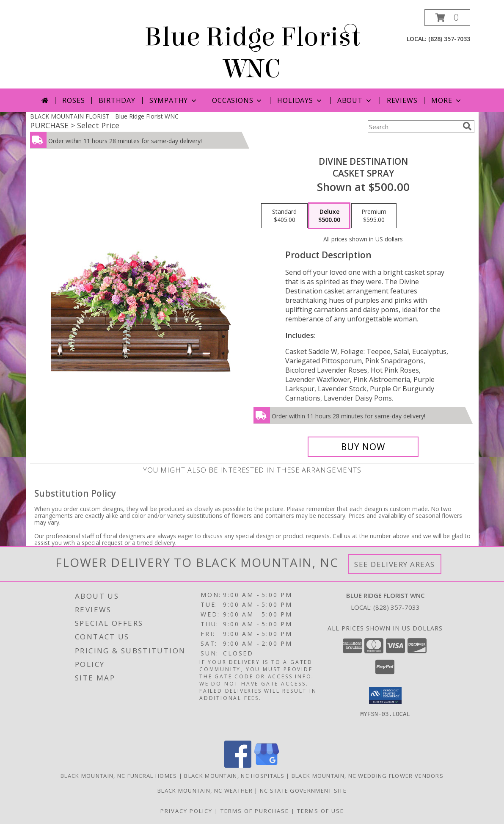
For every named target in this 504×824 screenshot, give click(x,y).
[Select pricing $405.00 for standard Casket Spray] (284, 216)
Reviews (402, 100)
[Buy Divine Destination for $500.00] (363, 447)
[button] (447, 18)
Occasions (238, 100)
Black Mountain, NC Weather (205, 791)
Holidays (300, 100)
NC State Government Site (303, 791)
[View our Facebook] (238, 765)
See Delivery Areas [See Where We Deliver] (395, 564)
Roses (73, 100)
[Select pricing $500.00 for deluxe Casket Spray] (329, 216)
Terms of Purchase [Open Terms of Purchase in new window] (255, 811)
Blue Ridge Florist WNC (252, 53)
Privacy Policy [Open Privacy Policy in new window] (186, 811)
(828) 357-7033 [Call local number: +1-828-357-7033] (449, 39)
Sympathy (174, 100)
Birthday (117, 100)
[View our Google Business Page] (267, 765)
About (355, 100)
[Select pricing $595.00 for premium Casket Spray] (374, 216)
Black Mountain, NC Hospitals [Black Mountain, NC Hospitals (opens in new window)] (234, 776)
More (447, 100)
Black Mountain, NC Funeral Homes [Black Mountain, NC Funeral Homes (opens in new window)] (119, 776)
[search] (467, 126)
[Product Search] (413, 127)
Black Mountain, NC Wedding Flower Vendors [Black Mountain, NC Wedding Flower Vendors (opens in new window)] (368, 776)
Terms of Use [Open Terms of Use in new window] (321, 811)
